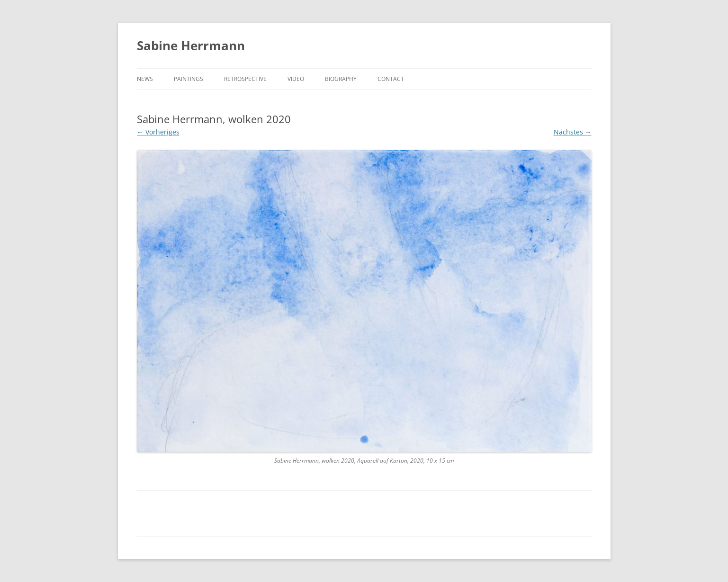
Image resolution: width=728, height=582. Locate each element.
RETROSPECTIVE (245, 79)
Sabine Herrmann (191, 45)
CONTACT (391, 79)
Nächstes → (573, 132)
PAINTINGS (189, 79)
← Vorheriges (158, 132)
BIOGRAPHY (341, 79)
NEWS (145, 79)
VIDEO (296, 79)
